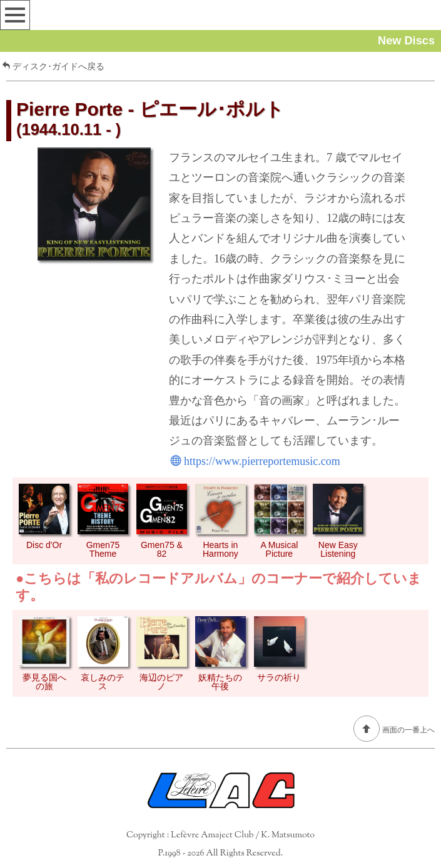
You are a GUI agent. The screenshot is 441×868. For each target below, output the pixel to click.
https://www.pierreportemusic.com (256, 461)
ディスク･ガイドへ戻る (53, 66)
